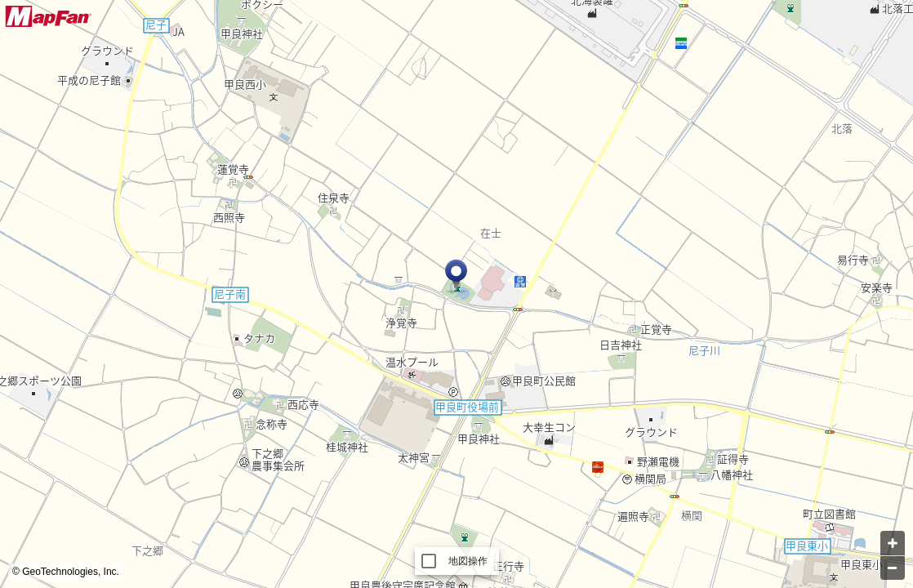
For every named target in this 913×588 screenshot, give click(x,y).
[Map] (456, 294)
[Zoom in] (893, 543)
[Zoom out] (893, 568)
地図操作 (468, 561)
